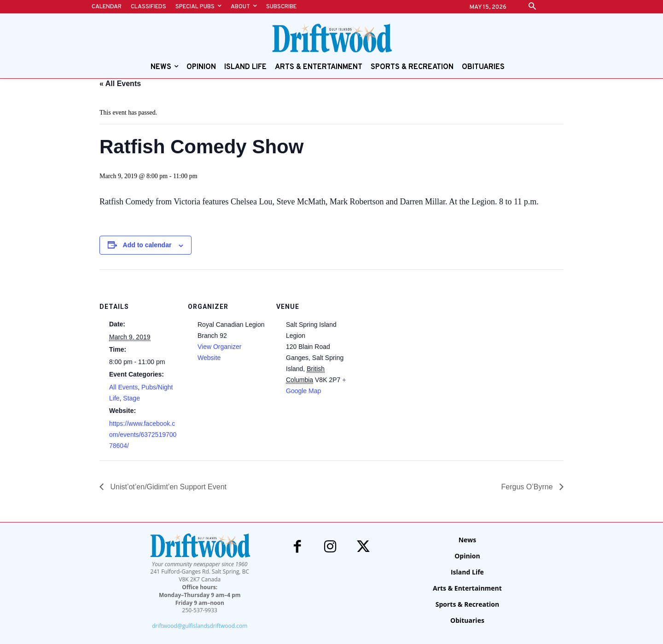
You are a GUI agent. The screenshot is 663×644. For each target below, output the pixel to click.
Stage (131, 398)
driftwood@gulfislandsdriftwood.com (200, 626)
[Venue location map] (413, 333)
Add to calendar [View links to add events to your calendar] (147, 245)
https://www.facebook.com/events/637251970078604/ (143, 435)
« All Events (120, 84)
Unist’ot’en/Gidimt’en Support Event (167, 487)
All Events (123, 387)
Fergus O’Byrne (528, 487)
